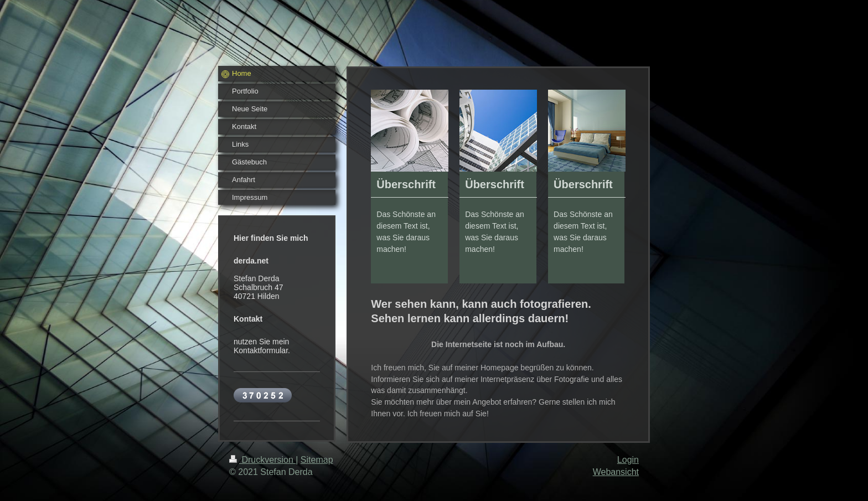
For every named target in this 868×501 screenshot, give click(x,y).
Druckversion (262, 460)
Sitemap (317, 460)
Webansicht (616, 472)
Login (628, 460)
